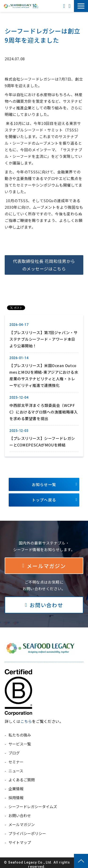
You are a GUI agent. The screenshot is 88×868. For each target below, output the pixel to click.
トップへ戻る (44, 496)
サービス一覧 (20, 740)
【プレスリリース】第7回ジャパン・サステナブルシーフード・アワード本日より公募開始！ (43, 336)
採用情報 (16, 794)
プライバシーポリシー (27, 830)
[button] (81, 6)
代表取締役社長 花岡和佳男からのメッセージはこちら (44, 265)
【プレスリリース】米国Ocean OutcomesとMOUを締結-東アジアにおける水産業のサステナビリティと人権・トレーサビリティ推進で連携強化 (44, 372)
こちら (26, 718)
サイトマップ (20, 839)
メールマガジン (46, 562)
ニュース (16, 767)
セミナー (16, 758)
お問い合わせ (70, 6)
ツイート (14, 305)
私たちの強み (20, 731)
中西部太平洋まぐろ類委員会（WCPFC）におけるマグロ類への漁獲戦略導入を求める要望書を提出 (44, 408)
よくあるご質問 (22, 776)
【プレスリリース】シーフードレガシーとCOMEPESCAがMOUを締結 (42, 438)
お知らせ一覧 (44, 481)
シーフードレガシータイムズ (33, 803)
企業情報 (16, 785)
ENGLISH (65, 6)
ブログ (14, 749)
